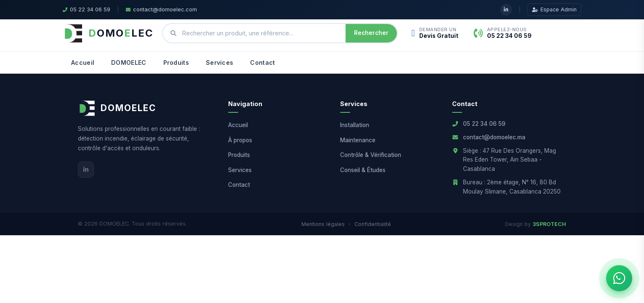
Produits (176, 62)
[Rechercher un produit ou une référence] (261, 33)
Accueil (83, 62)
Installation (355, 125)
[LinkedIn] (86, 170)
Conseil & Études (363, 170)
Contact (262, 62)
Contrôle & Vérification (371, 155)
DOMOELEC (129, 62)
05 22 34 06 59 (484, 124)
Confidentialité (373, 224)
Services (220, 62)
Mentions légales (323, 224)
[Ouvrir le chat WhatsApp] (619, 278)
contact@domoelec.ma (494, 137)
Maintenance (358, 140)
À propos (240, 140)
